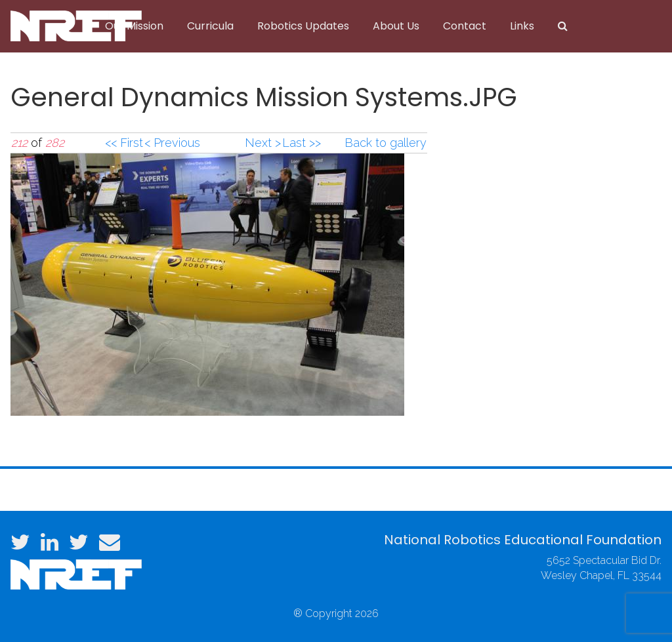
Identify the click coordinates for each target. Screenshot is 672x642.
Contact (465, 26)
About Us (396, 26)
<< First (124, 143)
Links (522, 26)
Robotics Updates (303, 26)
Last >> (302, 143)
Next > (263, 143)
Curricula (210, 26)
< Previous (172, 143)
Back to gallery (386, 143)
